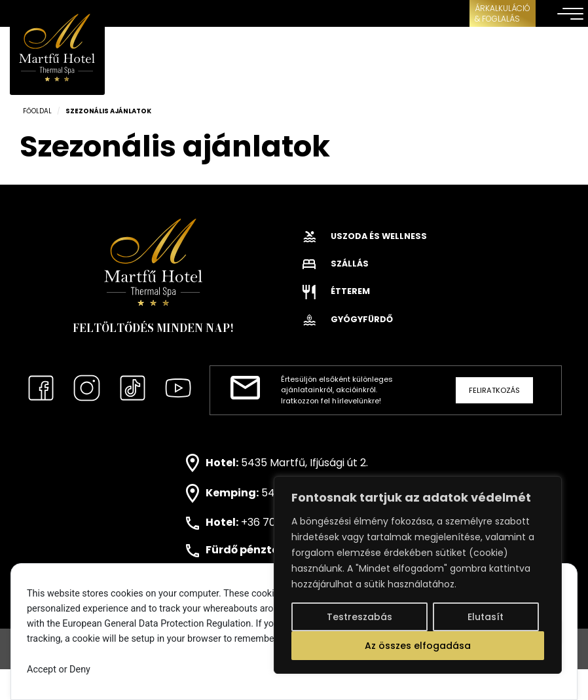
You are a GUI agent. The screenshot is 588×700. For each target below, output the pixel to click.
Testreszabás (359, 617)
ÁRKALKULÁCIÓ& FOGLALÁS (503, 13)
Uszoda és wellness (365, 236)
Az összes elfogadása (418, 646)
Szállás (336, 264)
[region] (418, 575)
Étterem (336, 291)
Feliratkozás (494, 390)
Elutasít (486, 617)
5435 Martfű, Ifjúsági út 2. (304, 462)
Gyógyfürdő (348, 319)
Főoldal (37, 111)
